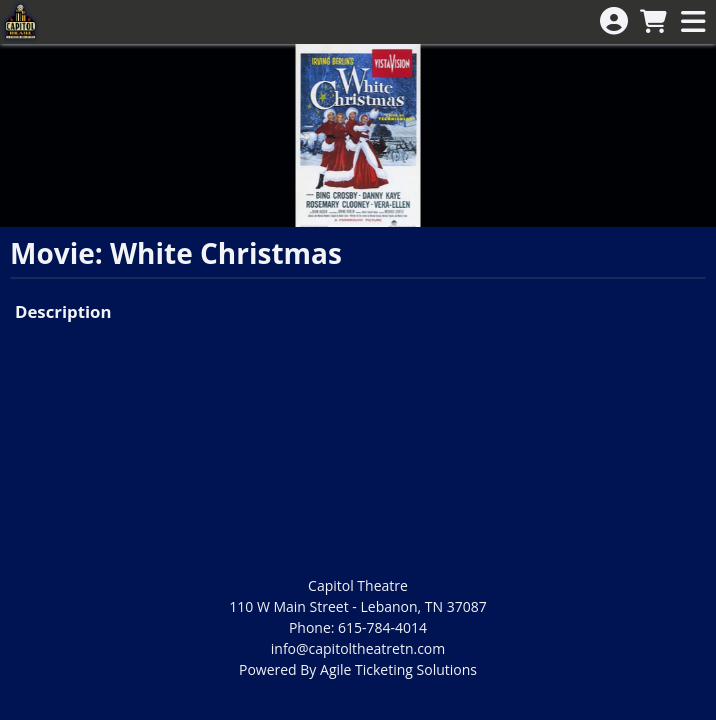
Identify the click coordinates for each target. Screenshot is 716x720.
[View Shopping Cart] (653, 22)
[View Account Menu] (614, 21)
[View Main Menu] (693, 22)
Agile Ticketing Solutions (398, 669)
